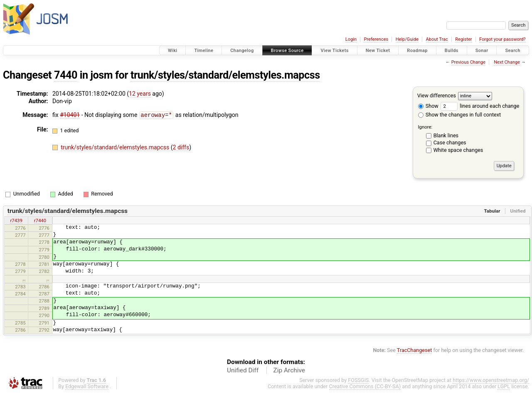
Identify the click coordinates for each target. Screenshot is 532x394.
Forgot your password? (502, 39)
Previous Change (468, 62)
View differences (437, 95)
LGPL (504, 386)
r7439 (16, 221)
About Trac (437, 39)
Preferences (376, 39)
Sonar (482, 51)
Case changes (450, 142)
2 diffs (181, 147)
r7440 (40, 221)
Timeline (204, 51)
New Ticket (378, 51)
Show (428, 106)
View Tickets (334, 51)
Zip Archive (289, 370)
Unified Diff (243, 370)
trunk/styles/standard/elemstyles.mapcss (225, 75)
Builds (452, 51)
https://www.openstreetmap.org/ (491, 380)
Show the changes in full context (459, 115)
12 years (140, 94)
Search (513, 51)
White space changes (458, 150)
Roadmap (417, 51)
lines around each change (480, 106)
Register (463, 39)
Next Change (507, 62)
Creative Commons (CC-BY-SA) (365, 386)
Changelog (242, 51)
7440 (66, 75)
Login (351, 39)
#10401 (70, 115)
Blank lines (446, 135)
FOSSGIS (358, 380)
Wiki (173, 51)
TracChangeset (415, 350)
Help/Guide (407, 39)
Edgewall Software (87, 386)
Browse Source (287, 51)
